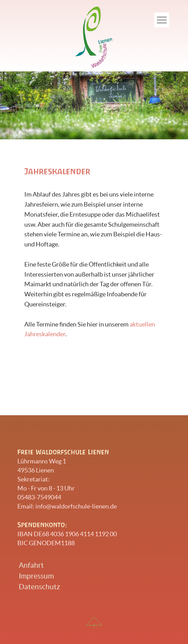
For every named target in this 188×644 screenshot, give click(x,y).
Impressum (36, 576)
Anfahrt (31, 565)
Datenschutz (39, 587)
